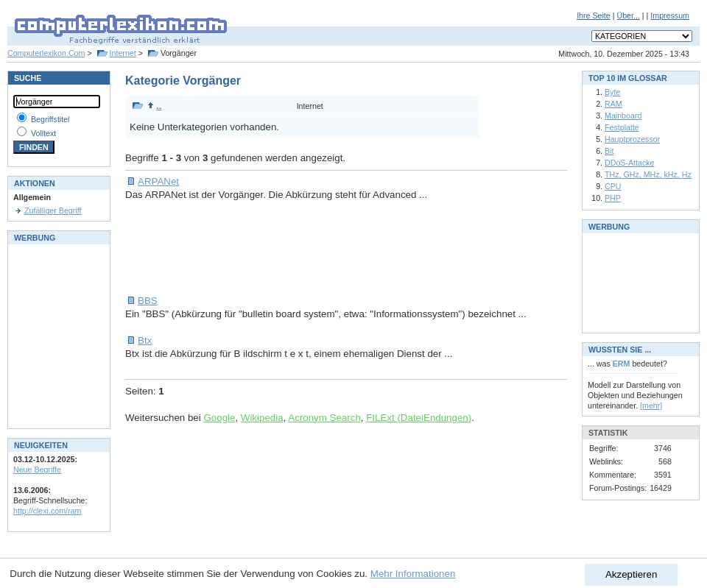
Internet (123, 53)
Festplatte (622, 127)
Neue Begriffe (37, 470)
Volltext (43, 133)
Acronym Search (324, 418)
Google (219, 418)
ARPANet (158, 181)
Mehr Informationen (413, 574)
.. (154, 106)
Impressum (670, 15)
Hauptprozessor (632, 139)
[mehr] (651, 405)
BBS (148, 301)
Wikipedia (262, 418)
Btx (145, 340)
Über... (628, 15)
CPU (613, 186)
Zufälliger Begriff (53, 210)
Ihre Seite (594, 15)
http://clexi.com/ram (47, 511)
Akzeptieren (631, 574)
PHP (613, 198)
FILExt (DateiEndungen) (419, 418)
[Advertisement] (393, 248)
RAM (613, 104)
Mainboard (623, 116)
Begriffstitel (50, 119)
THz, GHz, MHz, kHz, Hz (648, 174)
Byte (612, 92)
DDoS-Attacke (630, 163)
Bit (609, 151)
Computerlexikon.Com (46, 53)
